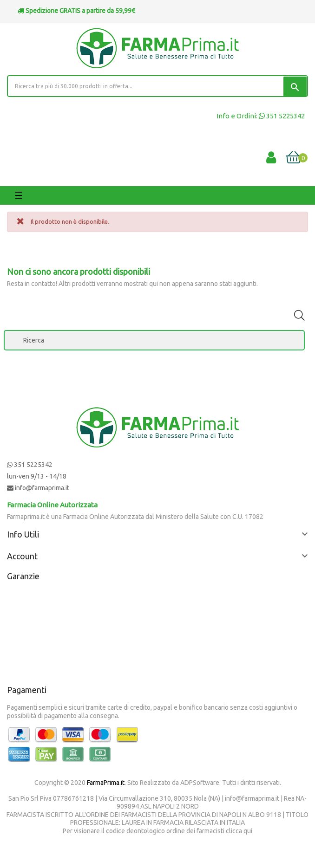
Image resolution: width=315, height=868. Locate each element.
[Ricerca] (154, 340)
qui (248, 831)
